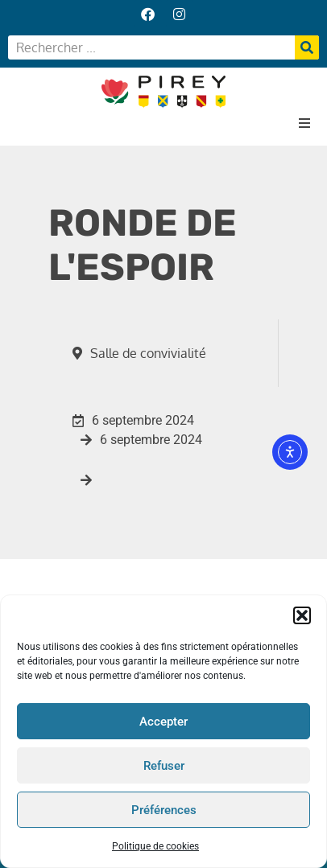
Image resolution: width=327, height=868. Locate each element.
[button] (302, 616)
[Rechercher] (307, 47)
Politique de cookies (155, 847)
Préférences (164, 810)
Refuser (164, 766)
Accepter (163, 722)
